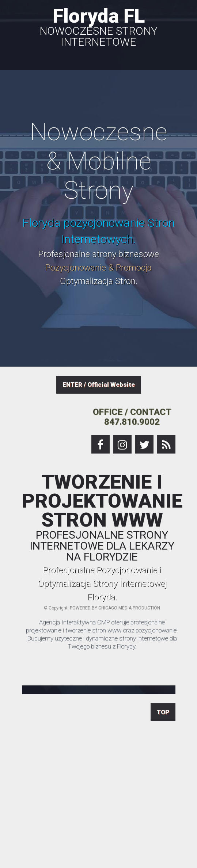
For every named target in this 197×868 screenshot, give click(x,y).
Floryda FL (99, 26)
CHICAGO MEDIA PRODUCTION (129, 608)
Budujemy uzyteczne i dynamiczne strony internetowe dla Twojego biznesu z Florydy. (102, 642)
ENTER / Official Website (99, 385)
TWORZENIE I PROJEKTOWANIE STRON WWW (102, 517)
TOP (163, 712)
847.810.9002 (132, 422)
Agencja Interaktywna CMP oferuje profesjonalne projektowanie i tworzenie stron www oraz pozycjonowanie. (102, 626)
